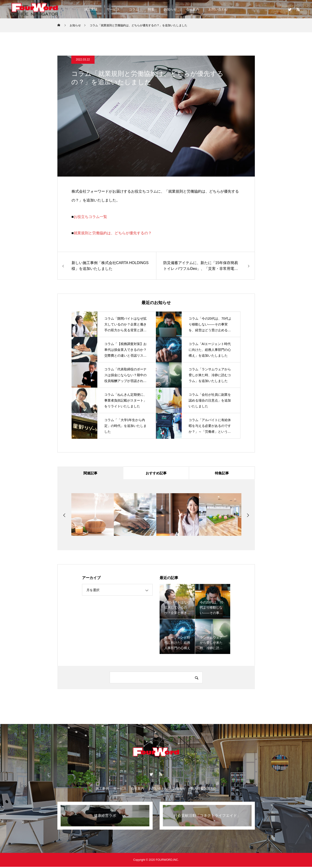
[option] (93, 516)
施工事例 (102, 790)
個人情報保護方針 (204, 790)
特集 (151, 9)
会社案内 (193, 9)
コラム (134, 9)
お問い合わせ (218, 9)
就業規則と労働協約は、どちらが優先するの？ (113, 233)
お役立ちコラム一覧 (90, 217)
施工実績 (91, 9)
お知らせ (170, 9)
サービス (113, 9)
